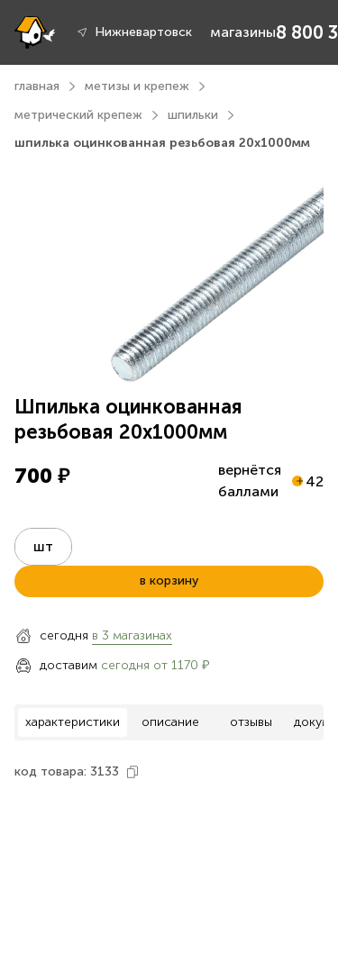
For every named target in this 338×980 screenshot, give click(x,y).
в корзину (169, 581)
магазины (243, 32)
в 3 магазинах (132, 635)
